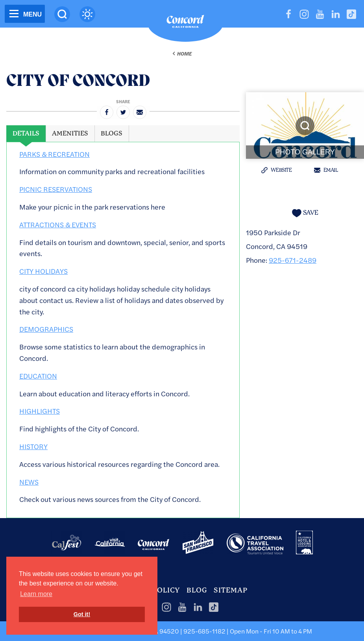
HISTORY (33, 446)
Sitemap (231, 590)
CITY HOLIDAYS (43, 271)
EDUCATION (38, 376)
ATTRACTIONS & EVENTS (58, 224)
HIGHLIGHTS (40, 411)
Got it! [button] (82, 614)
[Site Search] (62, 14)
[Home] (185, 23)
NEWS (29, 482)
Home (184, 54)
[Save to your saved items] (305, 213)
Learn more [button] (36, 594)
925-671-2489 (293, 260)
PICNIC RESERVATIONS (56, 189)
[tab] (26, 134)
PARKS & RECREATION (55, 154)
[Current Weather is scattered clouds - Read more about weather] (87, 14)
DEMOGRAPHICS (46, 329)
